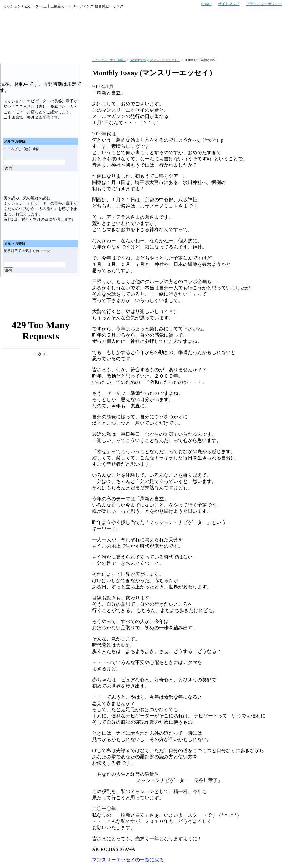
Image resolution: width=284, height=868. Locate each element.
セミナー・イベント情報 (113, 46)
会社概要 (271, 46)
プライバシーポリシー (264, 4)
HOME (206, 4)
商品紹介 (212, 46)
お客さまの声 (72, 46)
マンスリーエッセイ (41, 287)
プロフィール (242, 46)
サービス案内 (40, 46)
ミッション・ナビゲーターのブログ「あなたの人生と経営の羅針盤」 (41, 306)
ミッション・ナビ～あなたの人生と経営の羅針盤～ (33, 25)
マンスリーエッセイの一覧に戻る (128, 860)
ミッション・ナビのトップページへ (12, 46)
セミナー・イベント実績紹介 (169, 46)
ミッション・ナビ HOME (109, 60)
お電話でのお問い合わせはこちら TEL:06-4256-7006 (195, 25)
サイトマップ (229, 4)
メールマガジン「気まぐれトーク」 (41, 184)
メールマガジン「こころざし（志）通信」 (41, 70)
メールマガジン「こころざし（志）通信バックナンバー (62, 128)
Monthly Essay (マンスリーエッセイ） (155, 60)
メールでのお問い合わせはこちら (256, 25)
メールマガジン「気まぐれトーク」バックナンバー (62, 230)
